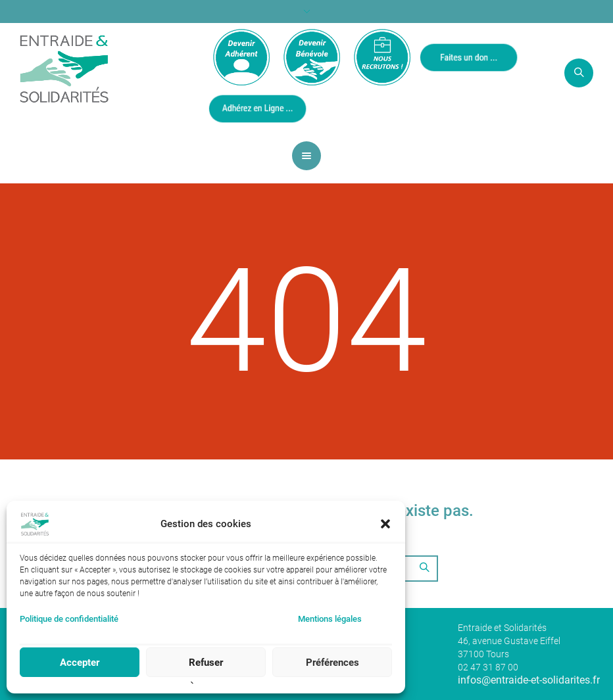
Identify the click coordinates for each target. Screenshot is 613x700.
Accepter (80, 663)
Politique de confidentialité (69, 619)
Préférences (332, 663)
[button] (385, 524)
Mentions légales (330, 619)
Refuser (206, 663)
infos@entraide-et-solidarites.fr (529, 680)
